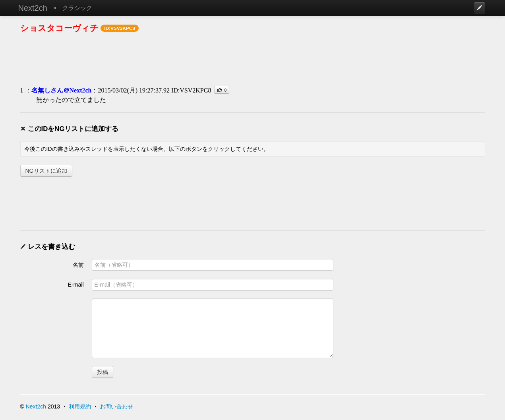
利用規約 (80, 407)
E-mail (76, 285)
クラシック (77, 8)
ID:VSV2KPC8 (191, 90)
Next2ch (33, 8)
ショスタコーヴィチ (59, 28)
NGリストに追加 (46, 171)
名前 (78, 265)
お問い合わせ (116, 407)
